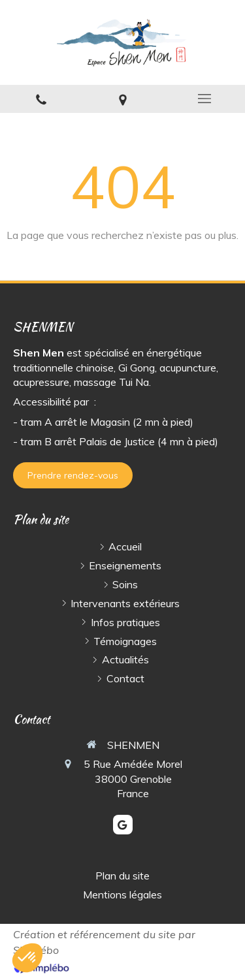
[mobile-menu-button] (204, 99)
